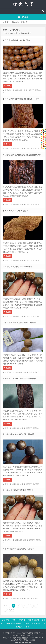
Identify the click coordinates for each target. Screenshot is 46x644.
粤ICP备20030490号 (23, 643)
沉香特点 (36, 260)
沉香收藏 (36, 149)
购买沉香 (36, 484)
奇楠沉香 (6, 620)
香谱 (27, 627)
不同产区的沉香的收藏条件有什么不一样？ (21, 99)
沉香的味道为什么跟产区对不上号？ (18, 549)
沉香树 (26, 624)
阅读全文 (7, 86)
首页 (5, 22)
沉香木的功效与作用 (13, 624)
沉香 (6, 149)
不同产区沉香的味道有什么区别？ (17, 40)
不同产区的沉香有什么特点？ (15, 211)
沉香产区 (31, 90)
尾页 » (11, 610)
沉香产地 (8, 372)
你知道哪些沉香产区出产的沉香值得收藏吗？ (22, 155)
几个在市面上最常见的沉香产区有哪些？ (20, 323)
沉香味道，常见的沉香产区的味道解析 (19, 379)
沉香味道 (8, 90)
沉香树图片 (36, 624)
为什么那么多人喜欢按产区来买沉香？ (19, 434)
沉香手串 (22, 620)
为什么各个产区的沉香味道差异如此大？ (20, 490)
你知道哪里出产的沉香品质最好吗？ (18, 267)
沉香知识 (23, 4)
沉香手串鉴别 (33, 620)
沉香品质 (36, 316)
